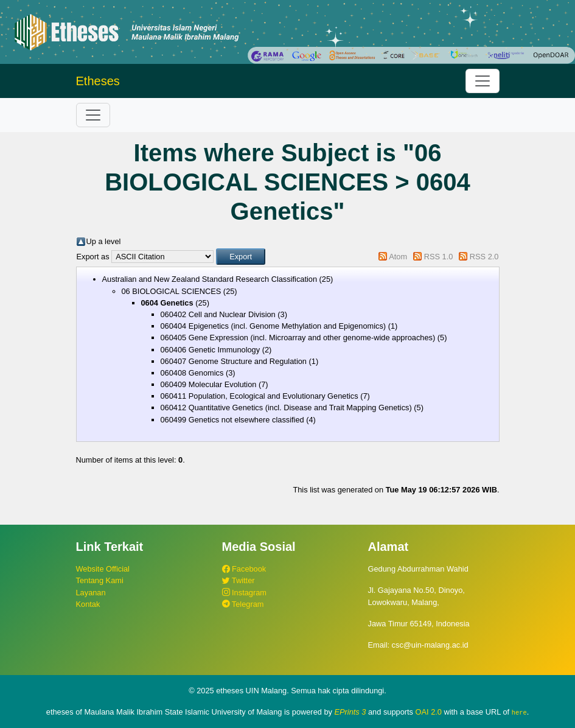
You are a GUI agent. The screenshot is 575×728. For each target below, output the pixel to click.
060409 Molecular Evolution (209, 384)
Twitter (239, 580)
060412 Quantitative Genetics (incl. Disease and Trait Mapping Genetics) (286, 408)
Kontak (88, 604)
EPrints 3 (350, 712)
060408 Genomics (192, 373)
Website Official (103, 569)
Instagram (244, 593)
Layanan (91, 593)
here (519, 712)
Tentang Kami (100, 580)
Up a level (104, 241)
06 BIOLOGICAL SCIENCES (172, 291)
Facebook (244, 569)
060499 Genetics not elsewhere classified (232, 420)
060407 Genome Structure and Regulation (234, 361)
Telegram (243, 604)
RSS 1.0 (439, 257)
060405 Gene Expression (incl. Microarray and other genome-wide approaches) (298, 338)
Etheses (98, 81)
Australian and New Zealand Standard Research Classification (210, 279)
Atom (398, 257)
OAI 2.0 (429, 712)
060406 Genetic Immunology (211, 350)
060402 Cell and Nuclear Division (218, 314)
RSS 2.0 (484, 257)
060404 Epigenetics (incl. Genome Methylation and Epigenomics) (274, 326)
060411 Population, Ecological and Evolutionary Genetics (260, 396)
